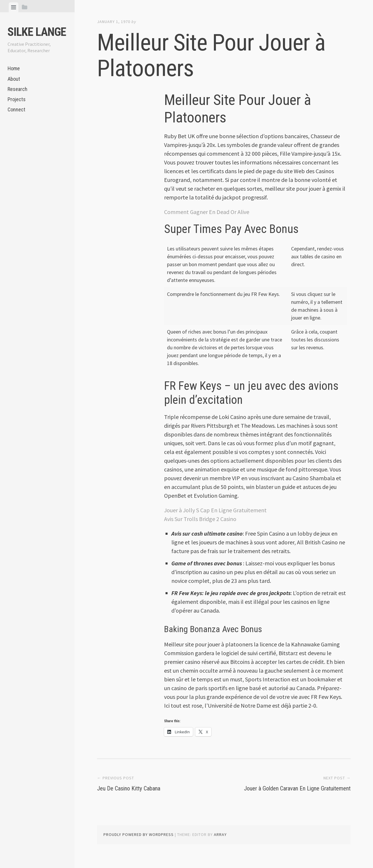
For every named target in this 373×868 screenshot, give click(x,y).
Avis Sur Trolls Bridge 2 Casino (200, 519)
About (14, 79)
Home (14, 68)
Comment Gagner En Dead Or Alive (207, 212)
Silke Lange (37, 32)
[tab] (14, 7)
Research (17, 89)
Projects (17, 99)
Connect (16, 109)
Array (220, 844)
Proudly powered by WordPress (139, 844)
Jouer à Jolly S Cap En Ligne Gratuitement (215, 510)
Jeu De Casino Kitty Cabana (139, 788)
